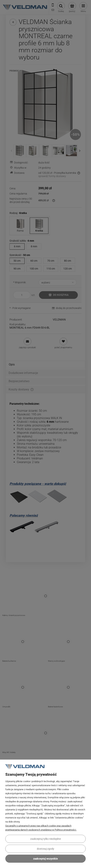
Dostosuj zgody (45, 849)
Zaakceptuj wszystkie (45, 859)
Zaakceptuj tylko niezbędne (45, 839)
